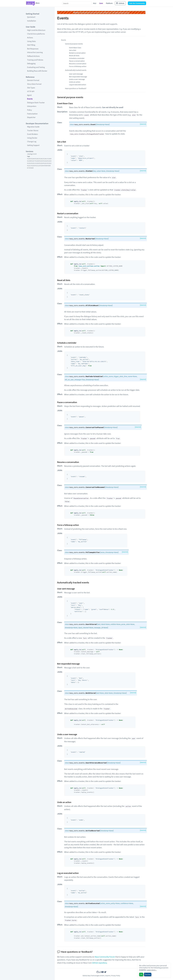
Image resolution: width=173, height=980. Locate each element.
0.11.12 (38, 166)
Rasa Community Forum (105, 957)
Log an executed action (78, 85)
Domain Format (33, 80)
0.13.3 (49, 161)
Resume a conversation (78, 64)
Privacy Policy (116, 976)
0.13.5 (41, 161)
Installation (32, 21)
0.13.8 (29, 161)
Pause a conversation (77, 61)
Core (101, 3)
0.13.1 (33, 163)
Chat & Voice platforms (36, 34)
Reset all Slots (74, 56)
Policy (30, 110)
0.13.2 (29, 163)
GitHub (120, 3)
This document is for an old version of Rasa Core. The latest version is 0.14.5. (101, 12)
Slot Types (31, 88)
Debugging (31, 63)
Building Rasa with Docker (37, 71)
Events (30, 99)
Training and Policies (35, 60)
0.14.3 (37, 159)
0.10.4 (42, 166)
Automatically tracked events (76, 70)
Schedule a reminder (77, 58)
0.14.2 (41, 159)
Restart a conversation (77, 53)
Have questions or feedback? (76, 88)
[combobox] (77, 3)
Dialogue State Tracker (36, 103)
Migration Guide (33, 127)
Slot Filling (31, 45)
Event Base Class (75, 48)
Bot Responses (33, 49)
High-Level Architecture (36, 30)
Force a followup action (78, 66)
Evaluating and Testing (36, 67)
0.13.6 (37, 161)
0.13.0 (37, 163)
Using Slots (31, 41)
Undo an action (75, 82)
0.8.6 (49, 166)
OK (141, 974)
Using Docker (32, 138)
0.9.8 (46, 166)
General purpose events (74, 44)
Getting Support (33, 145)
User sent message (76, 74)
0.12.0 (33, 166)
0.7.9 (29, 168)
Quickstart (31, 17)
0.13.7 (33, 161)
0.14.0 (49, 159)
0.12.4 (41, 163)
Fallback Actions (33, 56)
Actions (30, 38)
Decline (148, 974)
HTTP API (31, 91)
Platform (109, 3)
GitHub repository (99, 963)
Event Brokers (32, 134)
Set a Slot (73, 50)
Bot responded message (78, 77)
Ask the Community (137, 3)
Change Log (32, 141)
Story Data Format (34, 84)
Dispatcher (31, 117)
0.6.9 (32, 168)
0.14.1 (45, 159)
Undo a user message (77, 79)
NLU (95, 3)
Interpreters (32, 106)
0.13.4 (45, 161)
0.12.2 (49, 163)
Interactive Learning (35, 52)
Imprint (108, 976)
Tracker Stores (33, 130)
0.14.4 (33, 159)
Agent (29, 95)
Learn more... (152, 970)
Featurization (32, 114)
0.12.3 (45, 163)
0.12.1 (29, 166)
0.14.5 (29, 159)
